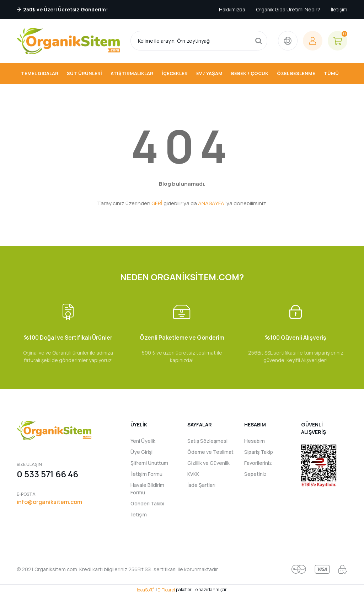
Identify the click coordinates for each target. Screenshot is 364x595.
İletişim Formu (146, 474)
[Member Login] (313, 41)
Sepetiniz (255, 474)
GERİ (157, 203)
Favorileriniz (258, 463)
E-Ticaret (166, 590)
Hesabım (255, 441)
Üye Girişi (141, 452)
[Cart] (338, 41)
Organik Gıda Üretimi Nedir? (288, 9)
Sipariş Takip (259, 452)
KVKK (193, 474)
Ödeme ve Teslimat (210, 452)
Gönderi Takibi (147, 503)
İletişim (339, 9)
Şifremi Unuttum (149, 463)
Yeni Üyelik (143, 441)
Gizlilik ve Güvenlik (208, 463)
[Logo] (68, 41)
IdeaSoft (146, 590)
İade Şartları (201, 485)
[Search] (199, 41)
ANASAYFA (211, 203)
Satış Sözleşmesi (207, 441)
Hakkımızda (232, 9)
